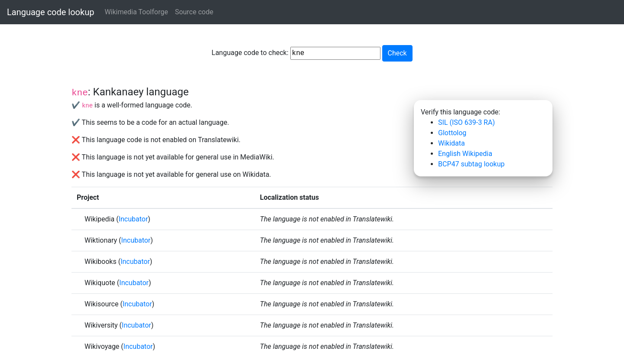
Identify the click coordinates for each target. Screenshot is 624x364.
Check (397, 53)
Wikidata (452, 143)
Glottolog (452, 133)
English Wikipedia (465, 154)
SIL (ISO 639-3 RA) (466, 122)
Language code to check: (296, 53)
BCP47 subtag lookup (471, 164)
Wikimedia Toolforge (136, 12)
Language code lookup (50, 12)
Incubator (133, 219)
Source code (194, 12)
